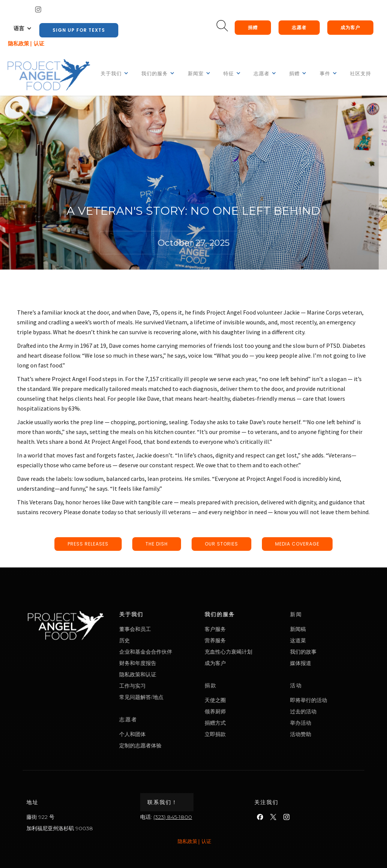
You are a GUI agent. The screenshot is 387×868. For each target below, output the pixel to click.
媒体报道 (326, 663)
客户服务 (241, 629)
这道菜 (324, 640)
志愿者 (299, 27)
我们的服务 (245, 614)
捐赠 (253, 27)
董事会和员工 (161, 629)
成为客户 (350, 27)
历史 (150, 640)
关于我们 (157, 614)
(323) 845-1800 (173, 817)
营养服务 (241, 640)
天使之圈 (241, 700)
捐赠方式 (241, 723)
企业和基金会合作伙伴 (171, 652)
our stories (221, 544)
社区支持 (361, 74)
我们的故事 (329, 652)
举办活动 (326, 723)
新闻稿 (324, 629)
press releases (88, 544)
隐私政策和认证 (163, 674)
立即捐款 (241, 734)
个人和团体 (158, 734)
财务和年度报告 (163, 663)
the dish (157, 544)
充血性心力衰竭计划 (254, 652)
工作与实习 (158, 686)
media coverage (297, 544)
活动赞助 (326, 734)
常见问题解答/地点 (167, 697)
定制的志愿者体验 (166, 745)
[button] (23, 28)
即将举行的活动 (334, 700)
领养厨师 (241, 711)
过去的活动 (329, 711)
